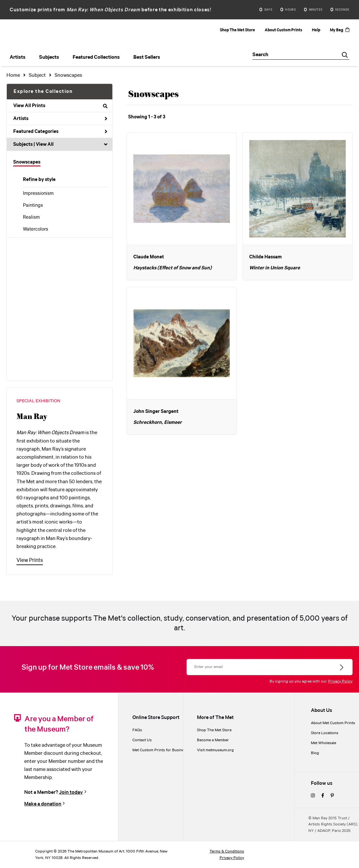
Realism (31, 217)
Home (13, 75)
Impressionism (38, 194)
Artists (60, 119)
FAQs (137, 730)
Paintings (33, 205)
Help (316, 30)
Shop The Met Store (237, 30)
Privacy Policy (340, 681)
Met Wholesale (323, 743)
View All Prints (60, 106)
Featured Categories (60, 132)
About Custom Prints (283, 30)
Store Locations (325, 733)
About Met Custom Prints (333, 723)
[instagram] (313, 796)
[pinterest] (332, 796)
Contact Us (142, 740)
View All (45, 145)
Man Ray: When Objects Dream (103, 10)
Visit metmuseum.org (215, 750)
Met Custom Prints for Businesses (162, 750)
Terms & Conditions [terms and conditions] (227, 851)
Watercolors (36, 229)
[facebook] (323, 796)
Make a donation (43, 804)
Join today (71, 792)
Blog (315, 753)
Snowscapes (27, 162)
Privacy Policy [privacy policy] (232, 858)
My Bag (340, 30)
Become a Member (213, 740)
